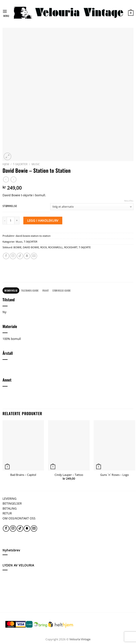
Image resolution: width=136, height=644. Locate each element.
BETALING (10, 508)
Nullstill (129, 201)
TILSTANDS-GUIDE (30, 290)
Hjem (6, 164)
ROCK (44, 247)
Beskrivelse (11, 290)
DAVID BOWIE (31, 247)
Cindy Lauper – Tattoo (69, 475)
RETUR (7, 513)
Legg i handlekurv (43, 220)
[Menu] (6, 13)
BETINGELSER (12, 503)
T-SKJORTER (20, 164)
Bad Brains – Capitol (23, 475)
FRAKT (46, 290)
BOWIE (17, 247)
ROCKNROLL (55, 247)
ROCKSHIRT (71, 247)
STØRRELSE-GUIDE (61, 290)
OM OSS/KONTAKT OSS (19, 518)
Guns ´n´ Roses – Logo (115, 475)
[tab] (11, 290)
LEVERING (9, 498)
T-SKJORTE (85, 247)
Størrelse (10, 206)
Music (36, 164)
